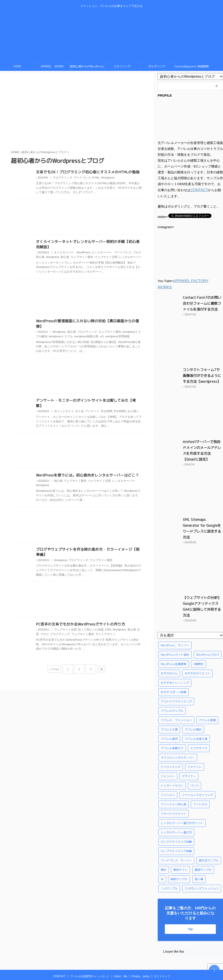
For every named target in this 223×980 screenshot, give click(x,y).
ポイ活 (78, 402)
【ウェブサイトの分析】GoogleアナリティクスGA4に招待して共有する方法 (202, 585)
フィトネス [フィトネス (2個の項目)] (200, 779)
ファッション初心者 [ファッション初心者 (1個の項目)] (173, 779)
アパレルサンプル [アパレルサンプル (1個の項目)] (172, 686)
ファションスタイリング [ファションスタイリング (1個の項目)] (197, 770)
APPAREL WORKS (52, 66)
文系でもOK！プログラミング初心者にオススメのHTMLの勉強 (85, 172)
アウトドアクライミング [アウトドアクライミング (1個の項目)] (176, 677)
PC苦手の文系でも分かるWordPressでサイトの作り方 (78, 615)
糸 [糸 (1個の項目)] (162, 854)
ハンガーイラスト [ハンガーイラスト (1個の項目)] (172, 761)
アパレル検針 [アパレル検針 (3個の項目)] (193, 705)
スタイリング (122, 66)
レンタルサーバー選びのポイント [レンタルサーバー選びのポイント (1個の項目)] (182, 798)
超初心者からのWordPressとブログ (87, 68)
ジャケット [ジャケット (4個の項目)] (195, 742)
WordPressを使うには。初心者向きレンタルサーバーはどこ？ (85, 466)
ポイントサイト (63, 402)
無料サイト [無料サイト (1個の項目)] (180, 845)
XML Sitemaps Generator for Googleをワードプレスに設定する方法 (202, 513)
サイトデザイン (94, 626)
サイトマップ (162, 952)
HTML (93, 178)
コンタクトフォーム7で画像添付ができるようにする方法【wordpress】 (203, 368)
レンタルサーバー (118, 258)
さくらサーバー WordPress (71, 253)
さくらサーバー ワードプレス (107, 253)
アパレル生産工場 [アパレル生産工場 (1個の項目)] (196, 714)
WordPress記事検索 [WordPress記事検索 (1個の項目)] (174, 639)
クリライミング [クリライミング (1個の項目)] (171, 742)
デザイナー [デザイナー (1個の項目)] (189, 751)
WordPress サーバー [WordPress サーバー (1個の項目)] (175, 620)
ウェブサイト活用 (96, 258)
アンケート (90, 402)
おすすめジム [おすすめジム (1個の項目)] (169, 649)
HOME (17, 66)
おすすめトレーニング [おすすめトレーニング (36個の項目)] (175, 658)
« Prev (57, 659)
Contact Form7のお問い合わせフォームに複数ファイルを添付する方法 (203, 296)
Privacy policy (141, 952)
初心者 (58, 258)
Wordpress (104, 178)
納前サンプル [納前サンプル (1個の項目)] (179, 854)
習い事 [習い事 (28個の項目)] (199, 854)
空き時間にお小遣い (121, 402)
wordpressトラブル (54, 332)
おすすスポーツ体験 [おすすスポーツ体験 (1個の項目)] (173, 667)
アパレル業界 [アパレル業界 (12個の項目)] (169, 714)
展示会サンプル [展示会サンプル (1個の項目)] (209, 836)
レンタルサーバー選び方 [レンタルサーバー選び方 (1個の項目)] (176, 808)
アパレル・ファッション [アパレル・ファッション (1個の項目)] (176, 695)
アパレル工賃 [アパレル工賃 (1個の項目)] (169, 705)
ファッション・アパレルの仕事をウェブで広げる (111, 960)
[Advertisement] (77, 218)
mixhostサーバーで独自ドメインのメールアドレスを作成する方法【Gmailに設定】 (203, 441)
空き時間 (103, 402)
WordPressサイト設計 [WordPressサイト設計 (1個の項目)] (175, 630)
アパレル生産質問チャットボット (90, 952)
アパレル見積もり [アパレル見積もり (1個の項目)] (172, 723)
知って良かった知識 (88, 621)
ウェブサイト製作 (74, 258)
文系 (134, 621)
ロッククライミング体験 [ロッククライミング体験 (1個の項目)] (176, 817)
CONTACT (198, 190)
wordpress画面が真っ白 (80, 332)
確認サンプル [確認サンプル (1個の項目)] (203, 845)
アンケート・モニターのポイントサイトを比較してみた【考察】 (86, 396)
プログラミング (62, 178)
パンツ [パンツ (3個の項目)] (195, 761)
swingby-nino (111, 966)
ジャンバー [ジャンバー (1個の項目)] (168, 751)
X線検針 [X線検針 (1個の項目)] (199, 639)
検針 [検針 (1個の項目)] (164, 845)
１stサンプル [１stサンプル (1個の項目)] (169, 864)
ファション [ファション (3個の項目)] (168, 770)
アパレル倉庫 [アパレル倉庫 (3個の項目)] (207, 695)
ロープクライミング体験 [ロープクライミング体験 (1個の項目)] (176, 826)
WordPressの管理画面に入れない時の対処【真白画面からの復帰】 (88, 322)
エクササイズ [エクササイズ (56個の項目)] (199, 723)
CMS (104, 621)
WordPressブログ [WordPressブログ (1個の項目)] (208, 630)
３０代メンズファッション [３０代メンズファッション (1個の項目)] (202, 864)
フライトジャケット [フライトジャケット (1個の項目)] (173, 789)
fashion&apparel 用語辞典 (192, 66)
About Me (121, 952)
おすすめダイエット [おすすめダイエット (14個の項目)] (197, 649)
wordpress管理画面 (107, 332)
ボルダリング (157, 66)
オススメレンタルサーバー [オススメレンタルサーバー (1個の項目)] (178, 733)
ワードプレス (80, 178)
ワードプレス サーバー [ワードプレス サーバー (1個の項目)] (176, 836)
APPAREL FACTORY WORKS (195, 280)
